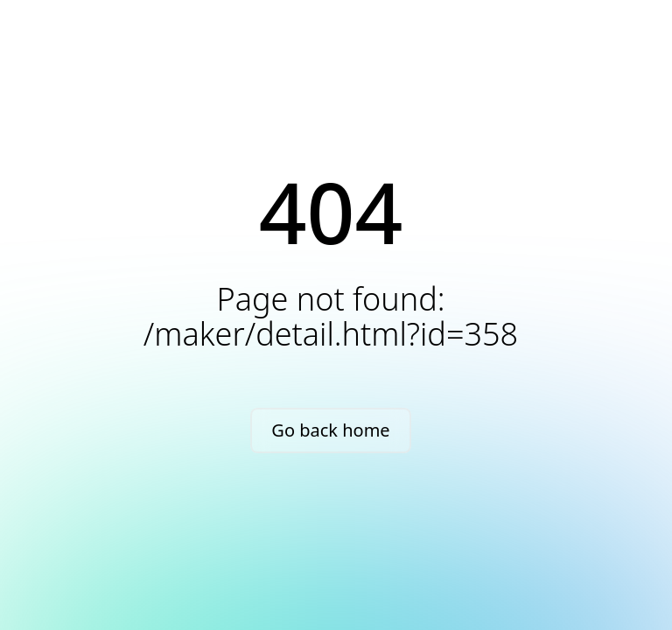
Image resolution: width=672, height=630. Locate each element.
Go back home (330, 430)
